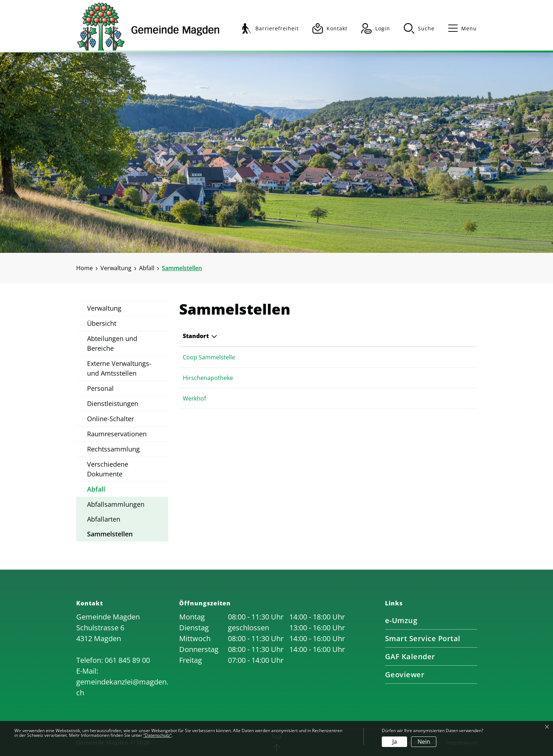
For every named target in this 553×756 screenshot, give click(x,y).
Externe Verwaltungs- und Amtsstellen (119, 368)
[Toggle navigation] (459, 28)
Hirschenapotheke (208, 378)
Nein (424, 742)
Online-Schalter (111, 419)
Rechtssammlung (113, 449)
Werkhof (194, 398)
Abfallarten (104, 519)
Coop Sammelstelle (209, 357)
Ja (395, 742)
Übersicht (102, 323)
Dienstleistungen (113, 403)
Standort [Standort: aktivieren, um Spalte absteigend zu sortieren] (196, 336)
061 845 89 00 (127, 660)
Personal (100, 388)
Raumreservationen (117, 434)
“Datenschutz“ (157, 735)
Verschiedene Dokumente (108, 469)
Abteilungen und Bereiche (112, 343)
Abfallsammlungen (116, 504)
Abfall (96, 489)
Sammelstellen (110, 535)
